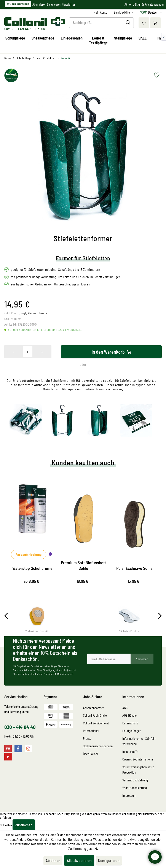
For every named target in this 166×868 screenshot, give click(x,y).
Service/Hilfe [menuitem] (122, 12)
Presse (87, 738)
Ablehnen (53, 860)
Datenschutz (130, 723)
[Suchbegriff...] (101, 23)
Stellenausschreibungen (98, 746)
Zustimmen (24, 825)
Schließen (6, 825)
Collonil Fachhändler (95, 715)
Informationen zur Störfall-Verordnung (139, 741)
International (91, 731)
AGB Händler (130, 715)
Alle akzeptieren (79, 860)
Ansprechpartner (93, 708)
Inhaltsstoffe (130, 752)
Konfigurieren (109, 860)
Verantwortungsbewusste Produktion (138, 770)
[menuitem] (100, 12)
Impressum (129, 795)
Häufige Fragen (132, 731)
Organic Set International (138, 759)
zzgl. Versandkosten (35, 313)
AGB (125, 708)
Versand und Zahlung (135, 780)
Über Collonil (91, 754)
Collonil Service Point (96, 723)
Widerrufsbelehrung (135, 788)
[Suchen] (129, 23)
